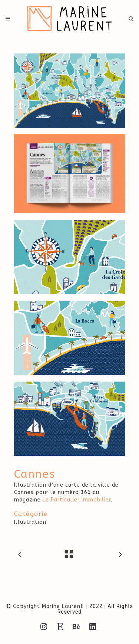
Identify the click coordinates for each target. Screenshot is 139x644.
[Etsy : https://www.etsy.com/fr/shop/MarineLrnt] (60, 627)
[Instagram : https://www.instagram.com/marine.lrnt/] (44, 627)
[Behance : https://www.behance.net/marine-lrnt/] (76, 627)
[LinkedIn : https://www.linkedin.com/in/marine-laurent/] (93, 627)
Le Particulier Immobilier (77, 500)
